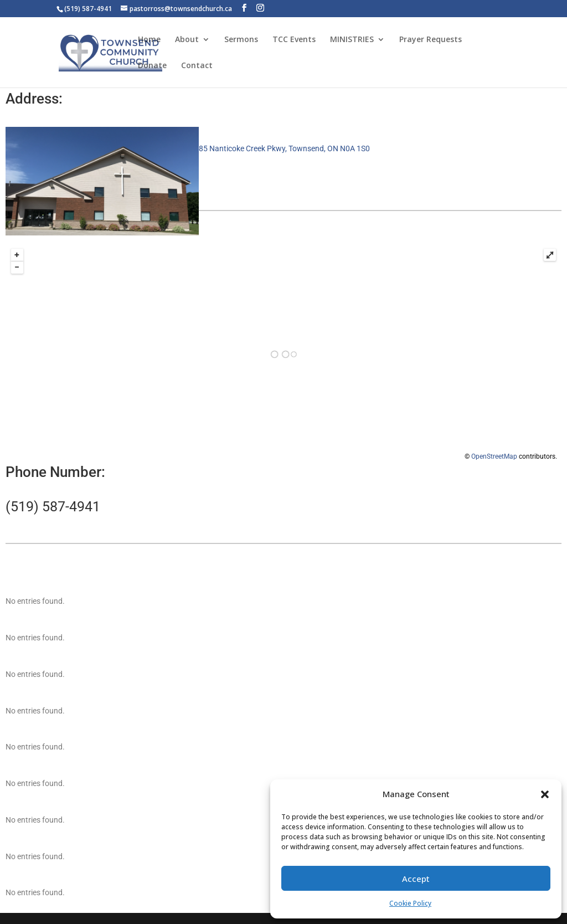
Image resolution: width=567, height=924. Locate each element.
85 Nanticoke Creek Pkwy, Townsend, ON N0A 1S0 (284, 148)
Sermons (241, 40)
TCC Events (294, 40)
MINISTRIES (352, 40)
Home (149, 40)
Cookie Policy (410, 903)
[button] (545, 794)
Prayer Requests (431, 40)
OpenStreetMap (494, 456)
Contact (197, 66)
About (187, 40)
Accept (416, 879)
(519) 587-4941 (53, 507)
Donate (152, 66)
